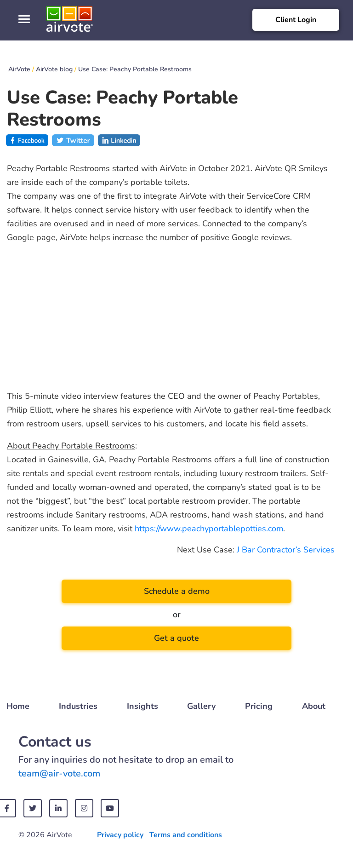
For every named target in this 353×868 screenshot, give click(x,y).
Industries (78, 706)
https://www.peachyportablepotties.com (209, 529)
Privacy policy (120, 835)
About (314, 706)
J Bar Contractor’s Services (286, 550)
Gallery (201, 706)
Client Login (296, 20)
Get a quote (176, 638)
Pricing (259, 706)
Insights (142, 706)
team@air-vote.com (59, 773)
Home (18, 706)
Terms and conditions (186, 835)
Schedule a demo (177, 591)
